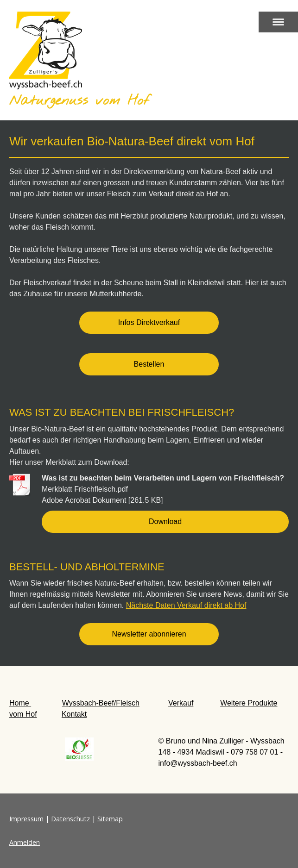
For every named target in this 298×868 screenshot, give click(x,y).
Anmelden (25, 842)
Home (20, 703)
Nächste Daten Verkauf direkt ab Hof (186, 605)
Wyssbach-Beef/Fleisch (101, 703)
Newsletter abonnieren (149, 634)
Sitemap (110, 819)
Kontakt (74, 714)
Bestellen (149, 364)
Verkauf (181, 703)
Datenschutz (70, 819)
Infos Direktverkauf (149, 322)
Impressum (26, 819)
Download (165, 521)
